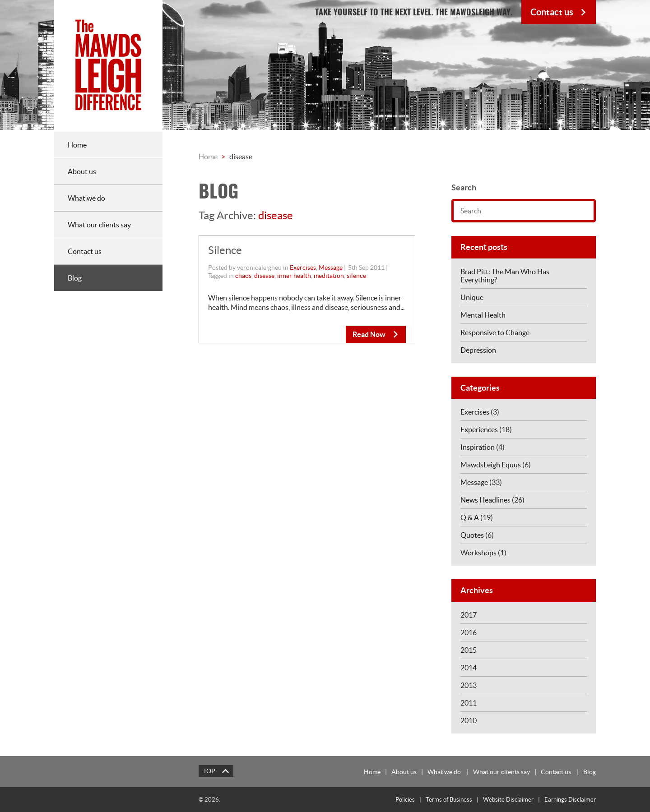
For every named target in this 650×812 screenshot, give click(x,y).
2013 (469, 685)
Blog (590, 772)
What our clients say (501, 772)
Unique (472, 297)
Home (208, 157)
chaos (243, 276)
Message (331, 268)
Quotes (472, 535)
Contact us (556, 772)
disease (264, 276)
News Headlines (485, 500)
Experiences (479, 429)
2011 (469, 703)
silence (356, 276)
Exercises (303, 268)
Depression (478, 350)
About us (404, 772)
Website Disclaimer (508, 800)
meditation (329, 276)
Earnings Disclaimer (570, 800)
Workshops (478, 553)
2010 (469, 720)
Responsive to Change (495, 332)
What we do (444, 772)
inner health (294, 276)
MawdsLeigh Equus (491, 465)
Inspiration (478, 447)
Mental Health (483, 315)
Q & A (470, 517)
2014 (469, 668)
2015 (469, 650)
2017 (469, 615)
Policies (405, 800)
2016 (469, 632)
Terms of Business (449, 800)
